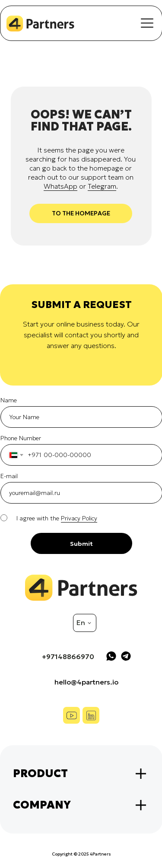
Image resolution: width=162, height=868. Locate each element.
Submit (81, 544)
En (81, 622)
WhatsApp (60, 186)
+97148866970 (68, 656)
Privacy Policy (79, 518)
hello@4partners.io (86, 682)
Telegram (102, 186)
